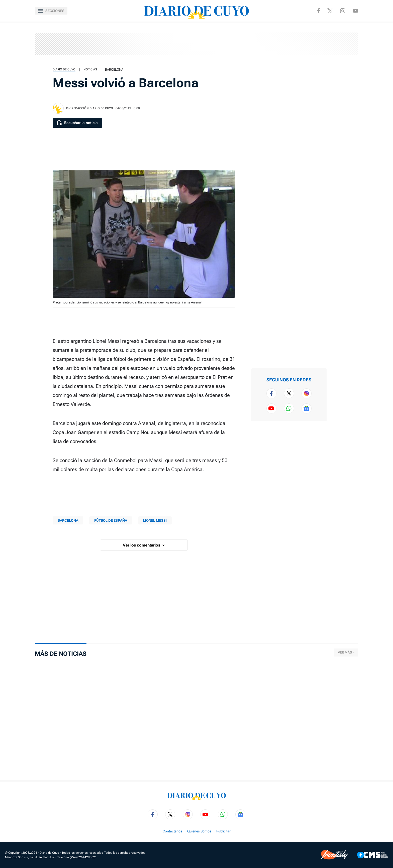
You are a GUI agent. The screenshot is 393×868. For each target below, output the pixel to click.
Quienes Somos (199, 831)
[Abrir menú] (51, 11)
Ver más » (346, 652)
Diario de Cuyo (64, 69)
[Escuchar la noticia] (77, 123)
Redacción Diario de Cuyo (92, 108)
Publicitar (223, 831)
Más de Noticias (61, 654)
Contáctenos (172, 831)
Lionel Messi (155, 520)
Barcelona (114, 70)
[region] (197, 44)
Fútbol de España (111, 520)
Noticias (90, 69)
